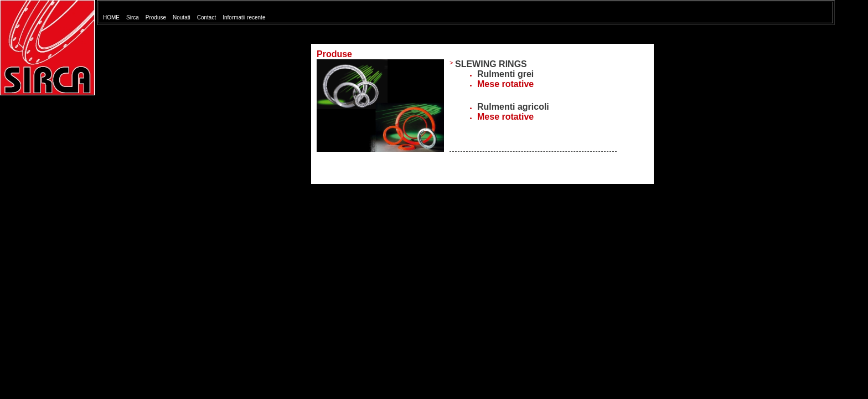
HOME (111, 17)
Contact (206, 17)
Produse (156, 17)
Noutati (182, 17)
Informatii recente (244, 17)
